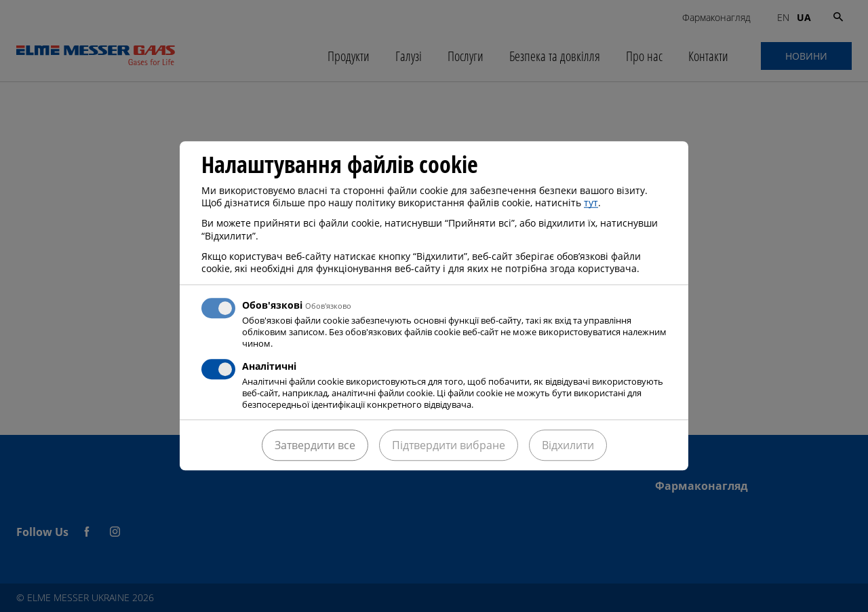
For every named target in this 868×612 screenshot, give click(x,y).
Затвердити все (315, 446)
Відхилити (568, 446)
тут (591, 203)
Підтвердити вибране (449, 446)
